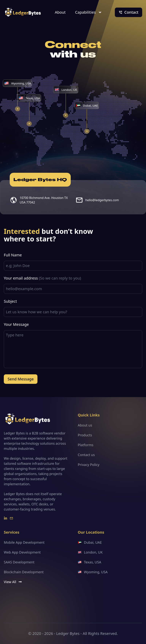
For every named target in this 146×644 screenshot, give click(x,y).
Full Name (13, 255)
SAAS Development (19, 562)
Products (85, 435)
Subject (10, 301)
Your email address (42, 278)
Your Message (16, 324)
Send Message (21, 379)
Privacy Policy (89, 465)
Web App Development (22, 552)
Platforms (86, 445)
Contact (129, 12)
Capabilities (88, 12)
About (60, 12)
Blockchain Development (24, 572)
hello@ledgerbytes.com (102, 200)
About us (85, 425)
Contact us (86, 455)
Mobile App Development (24, 542)
